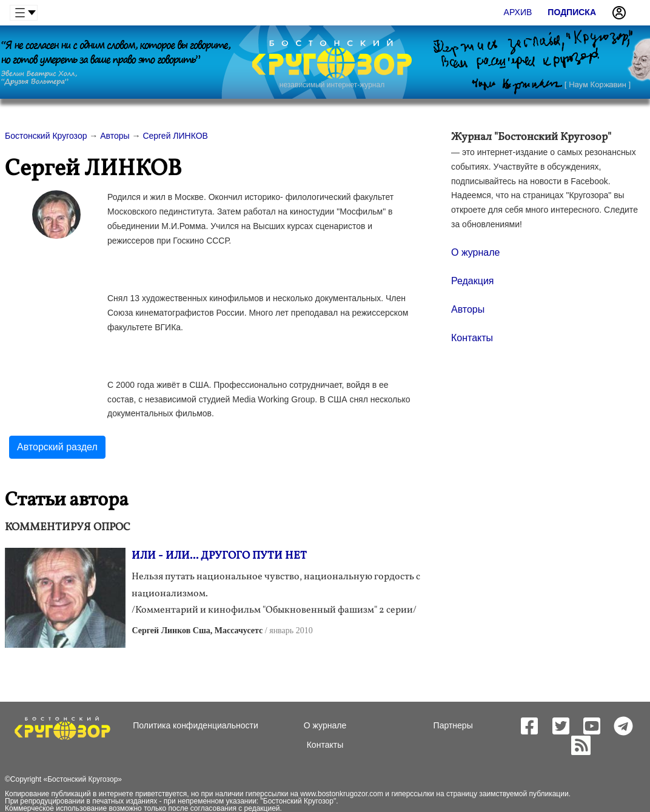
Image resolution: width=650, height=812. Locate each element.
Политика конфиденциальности (196, 725)
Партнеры (453, 725)
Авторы (468, 309)
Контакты (472, 338)
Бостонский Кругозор (82, 779)
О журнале (475, 252)
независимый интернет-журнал (332, 85)
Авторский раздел (57, 447)
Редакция (473, 281)
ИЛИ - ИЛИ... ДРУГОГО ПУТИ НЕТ (219, 556)
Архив (518, 12)
